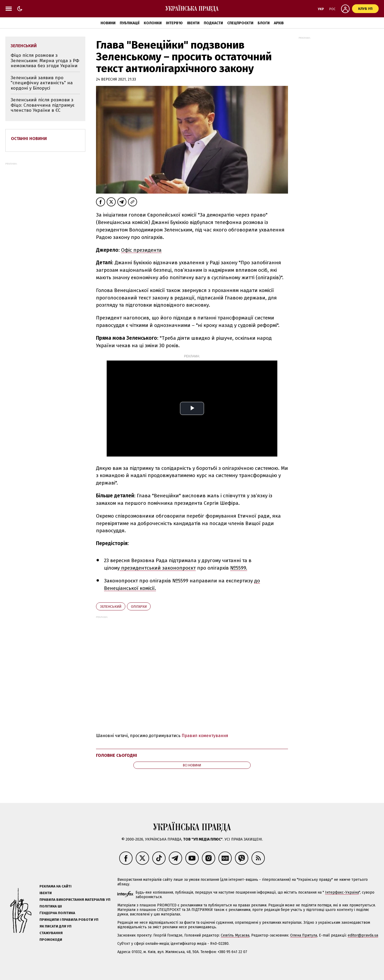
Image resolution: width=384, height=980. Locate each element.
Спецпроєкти (240, 23)
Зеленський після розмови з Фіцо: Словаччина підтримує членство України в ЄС (43, 105)
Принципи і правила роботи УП (69, 920)
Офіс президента (141, 250)
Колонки (153, 23)
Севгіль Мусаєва (235, 935)
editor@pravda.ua (363, 935)
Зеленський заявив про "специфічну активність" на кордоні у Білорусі (42, 83)
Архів (279, 23)
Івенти (193, 23)
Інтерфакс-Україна (342, 892)
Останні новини (29, 139)
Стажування (51, 933)
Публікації (130, 23)
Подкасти (213, 23)
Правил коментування (205, 736)
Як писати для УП (55, 926)
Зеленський (111, 607)
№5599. (239, 568)
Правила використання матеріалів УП (75, 900)
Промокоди (51, 940)
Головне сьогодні (117, 755)
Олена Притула (304, 935)
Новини (108, 23)
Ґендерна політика (57, 913)
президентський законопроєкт (158, 568)
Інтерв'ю (174, 23)
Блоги (264, 23)
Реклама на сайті (55, 886)
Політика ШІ (51, 906)
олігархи (139, 607)
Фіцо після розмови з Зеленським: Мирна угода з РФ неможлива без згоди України (45, 61)
